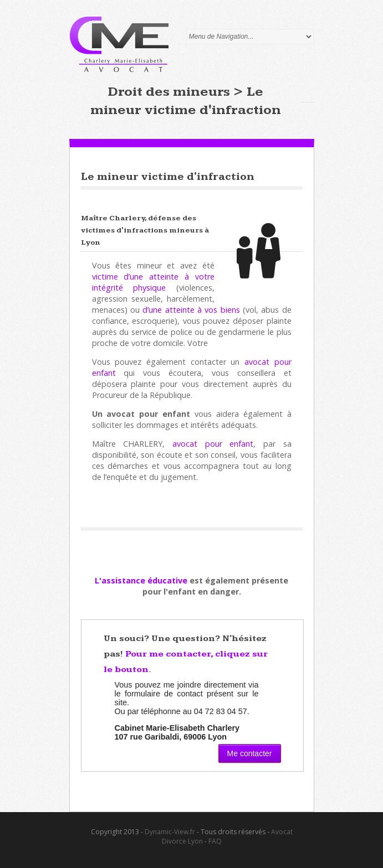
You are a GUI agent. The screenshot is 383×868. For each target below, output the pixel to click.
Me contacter (250, 753)
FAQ (215, 841)
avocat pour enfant (213, 444)
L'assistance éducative (141, 580)
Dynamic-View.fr (170, 832)
